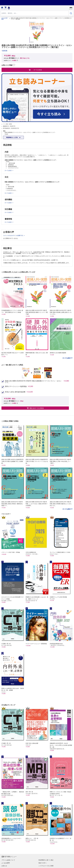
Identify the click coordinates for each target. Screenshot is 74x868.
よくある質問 (6, 863)
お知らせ (4, 866)
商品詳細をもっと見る (12, 137)
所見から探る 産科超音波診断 (15, 392)
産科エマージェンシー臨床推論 (16, 386)
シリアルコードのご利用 (46, 866)
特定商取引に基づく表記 (46, 860)
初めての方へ (43, 863)
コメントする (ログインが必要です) (13, 235)
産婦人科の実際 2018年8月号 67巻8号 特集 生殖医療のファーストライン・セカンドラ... (33, 382)
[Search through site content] (35, 13)
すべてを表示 (67, 358)
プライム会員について (8, 860)
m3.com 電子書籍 (5, 19)
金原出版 (5, 51)
